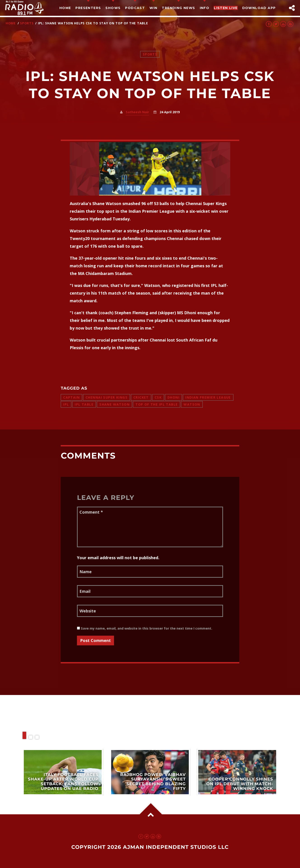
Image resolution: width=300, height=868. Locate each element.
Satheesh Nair (137, 112)
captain (71, 397)
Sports (27, 23)
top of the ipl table (157, 404)
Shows (113, 8)
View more (63, 772)
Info (205, 8)
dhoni (173, 397)
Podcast (135, 8)
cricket (141, 397)
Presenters (88, 8)
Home (65, 8)
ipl (66, 404)
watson (192, 404)
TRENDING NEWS (178, 8)
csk (158, 397)
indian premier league (208, 397)
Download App (259, 8)
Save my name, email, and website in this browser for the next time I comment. (145, 628)
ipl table (84, 404)
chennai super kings (107, 397)
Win (153, 8)
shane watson (114, 404)
